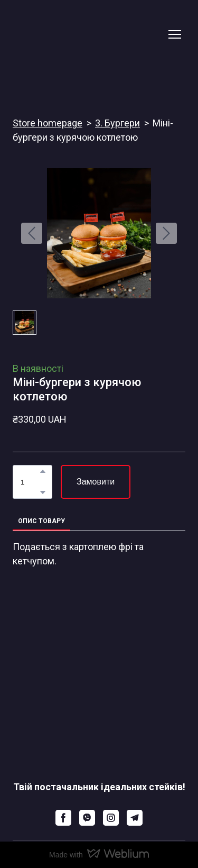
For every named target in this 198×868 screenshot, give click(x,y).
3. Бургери (117, 123)
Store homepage (48, 123)
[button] (43, 471)
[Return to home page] (88, 34)
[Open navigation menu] (175, 34)
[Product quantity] (30, 482)
